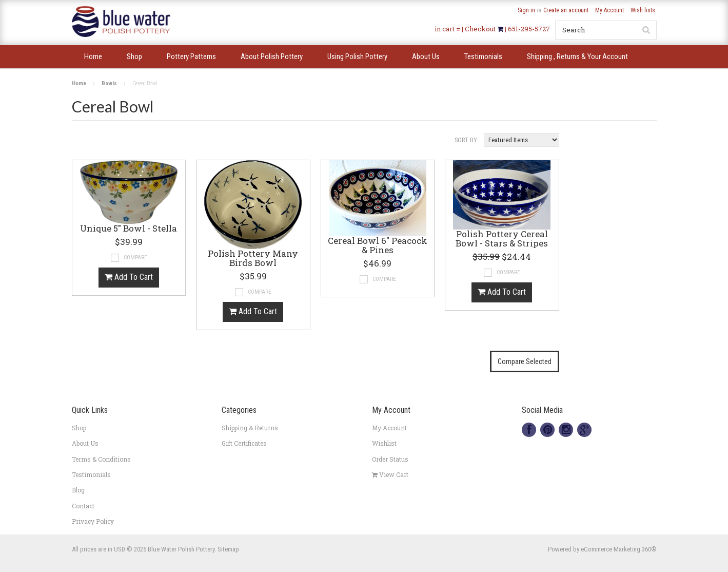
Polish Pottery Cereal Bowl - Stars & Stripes (502, 239)
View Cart (390, 474)
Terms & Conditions (101, 459)
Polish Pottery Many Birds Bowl (253, 259)
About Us (85, 443)
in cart (445, 29)
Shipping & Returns (250, 428)
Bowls (109, 83)
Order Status (390, 459)
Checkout (481, 29)
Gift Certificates (244, 443)
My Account (609, 10)
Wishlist (384, 443)
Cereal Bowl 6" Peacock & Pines (378, 246)
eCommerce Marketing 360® (619, 549)
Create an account (566, 10)
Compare (135, 258)
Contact (83, 506)
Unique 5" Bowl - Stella (129, 229)
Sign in (526, 10)
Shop (79, 428)
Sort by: (467, 140)
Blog (78, 490)
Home (79, 83)
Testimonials (91, 474)
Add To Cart (129, 277)
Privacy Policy (93, 521)
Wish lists (643, 10)
